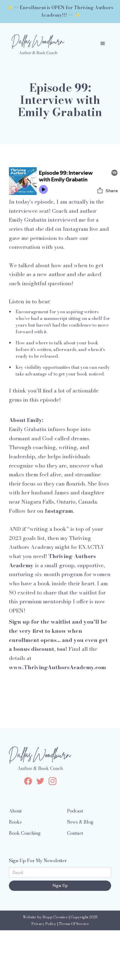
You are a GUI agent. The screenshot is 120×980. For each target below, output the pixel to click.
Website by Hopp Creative (45, 917)
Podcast (75, 811)
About (15, 811)
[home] (37, 44)
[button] (103, 44)
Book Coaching (25, 833)
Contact (75, 833)
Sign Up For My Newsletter (38, 861)
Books (15, 822)
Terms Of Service (74, 924)
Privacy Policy (44, 924)
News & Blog (80, 822)
